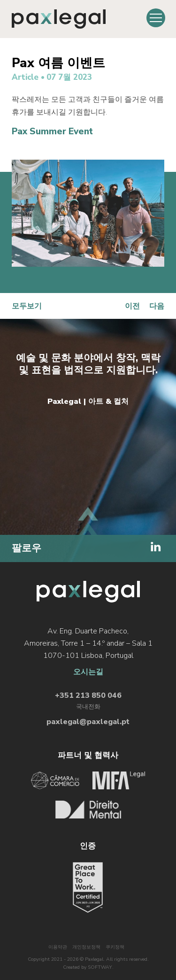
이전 (132, 306)
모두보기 (27, 306)
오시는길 (88, 672)
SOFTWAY (100, 967)
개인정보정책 (86, 947)
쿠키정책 (115, 947)
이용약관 (58, 947)
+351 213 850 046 (88, 695)
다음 (157, 306)
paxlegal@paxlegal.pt (88, 722)
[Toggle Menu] (156, 18)
